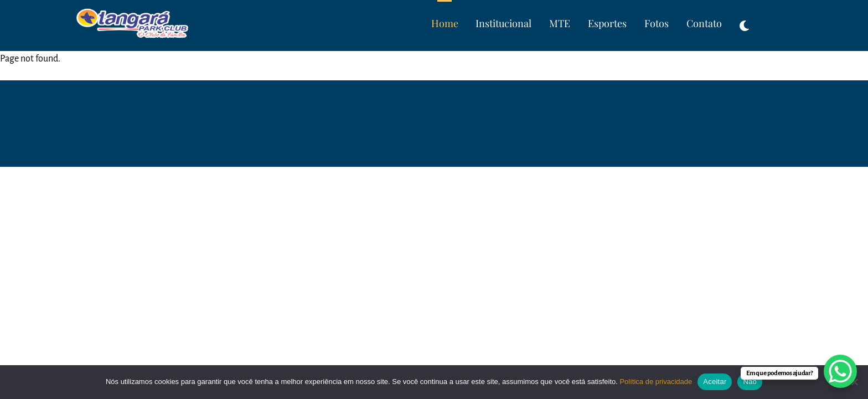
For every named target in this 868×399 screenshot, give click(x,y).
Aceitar (715, 382)
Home (445, 23)
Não (750, 382)
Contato (704, 23)
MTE (560, 23)
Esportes (607, 23)
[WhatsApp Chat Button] (840, 371)
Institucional (503, 23)
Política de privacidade (656, 382)
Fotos (657, 23)
